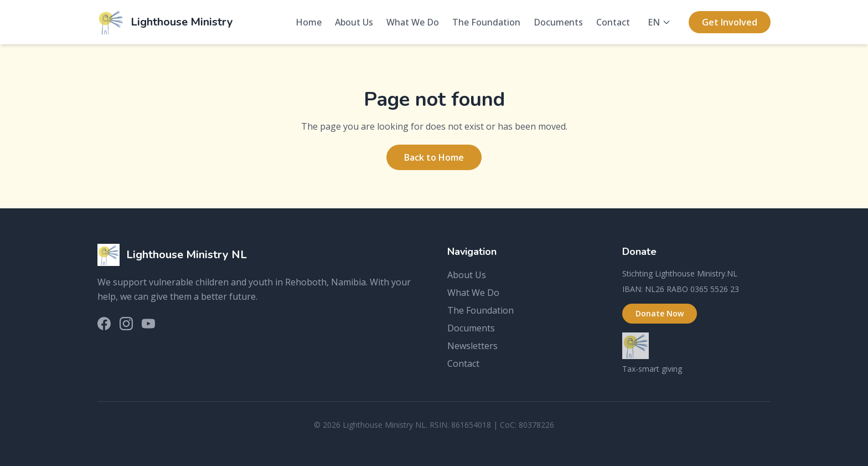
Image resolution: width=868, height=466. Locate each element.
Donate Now (660, 313)
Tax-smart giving (652, 369)
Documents (558, 22)
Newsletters (472, 346)
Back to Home (434, 157)
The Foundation (486, 22)
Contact (613, 22)
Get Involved (730, 22)
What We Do (413, 22)
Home (309, 22)
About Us (354, 22)
